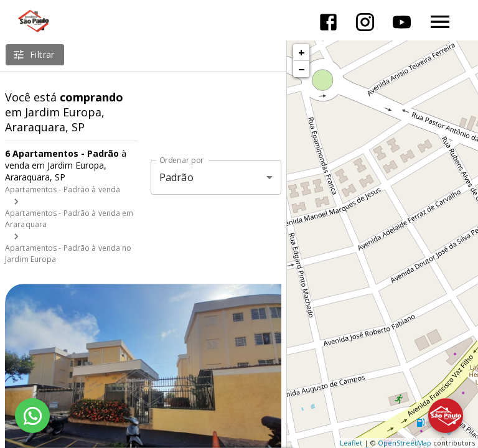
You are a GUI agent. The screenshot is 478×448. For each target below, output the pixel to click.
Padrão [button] (176, 177)
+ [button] (302, 52)
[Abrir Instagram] (365, 22)
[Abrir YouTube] (402, 22)
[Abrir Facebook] (328, 22)
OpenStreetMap (405, 443)
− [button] (301, 69)
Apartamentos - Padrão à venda (63, 189)
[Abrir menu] (440, 22)
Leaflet (351, 443)
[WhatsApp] (32, 416)
